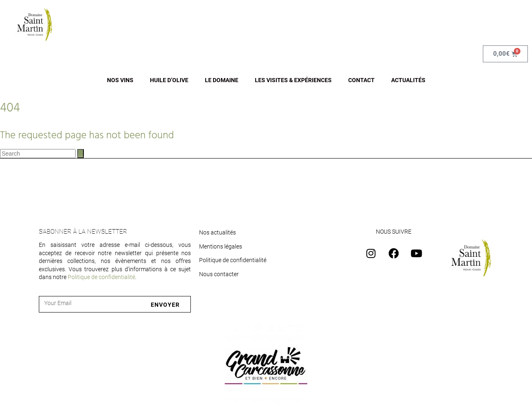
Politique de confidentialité (101, 277)
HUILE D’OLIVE (169, 80)
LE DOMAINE (222, 80)
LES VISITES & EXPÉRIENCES (293, 80)
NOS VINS (120, 80)
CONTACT (361, 80)
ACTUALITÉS (408, 80)
